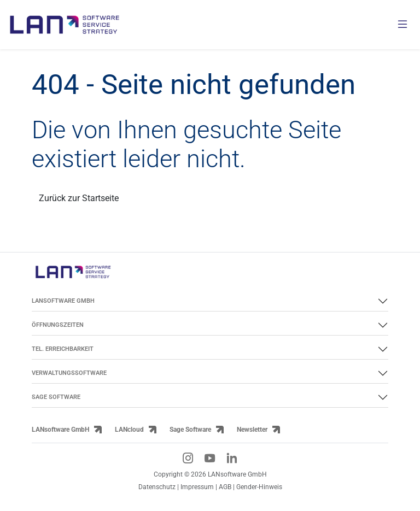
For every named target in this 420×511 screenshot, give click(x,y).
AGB (225, 487)
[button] (24, 487)
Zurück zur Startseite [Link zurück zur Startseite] (79, 198)
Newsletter (252, 429)
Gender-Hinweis (259, 487)
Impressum (197, 487)
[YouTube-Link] (210, 458)
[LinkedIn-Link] (232, 458)
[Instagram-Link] (188, 458)
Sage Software (190, 429)
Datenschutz (157, 487)
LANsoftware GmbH (60, 429)
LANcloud (129, 429)
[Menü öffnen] (402, 25)
